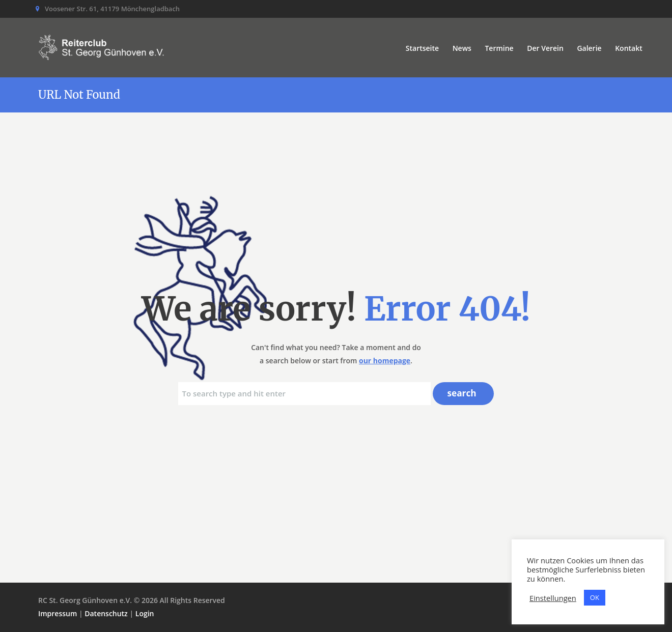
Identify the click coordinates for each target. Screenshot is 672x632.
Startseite (422, 48)
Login (145, 613)
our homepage (385, 361)
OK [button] (595, 597)
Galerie (589, 48)
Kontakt (629, 48)
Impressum (58, 613)
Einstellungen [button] (553, 598)
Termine (499, 48)
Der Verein (545, 48)
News (462, 48)
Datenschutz (106, 613)
